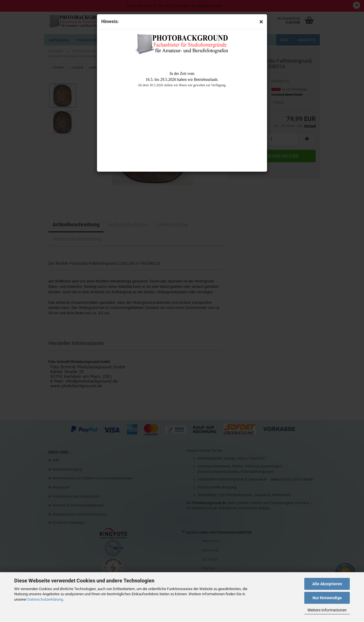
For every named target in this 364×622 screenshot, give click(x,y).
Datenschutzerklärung (45, 599)
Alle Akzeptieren (327, 584)
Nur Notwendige (327, 598)
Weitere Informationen (327, 610)
